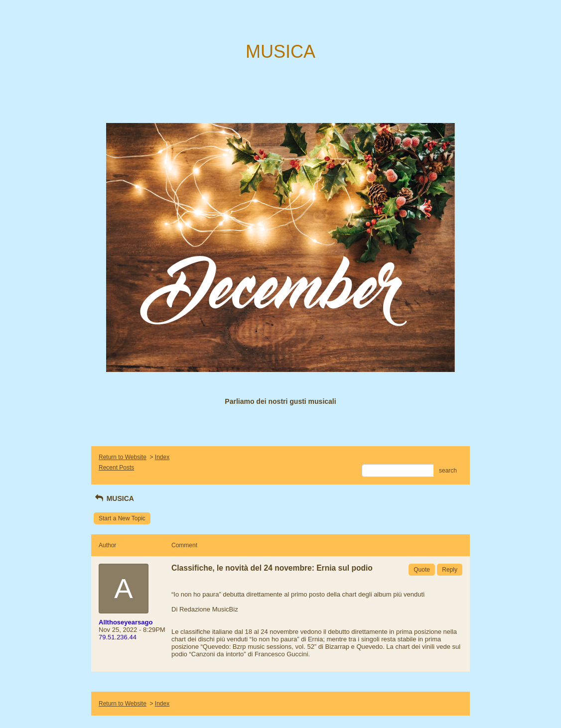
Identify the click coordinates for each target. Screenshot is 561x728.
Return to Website (123, 457)
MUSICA (114, 498)
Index (162, 457)
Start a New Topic (122, 518)
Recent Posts (116, 468)
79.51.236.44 (118, 637)
